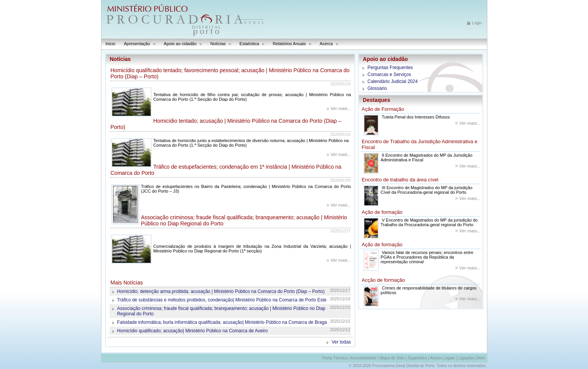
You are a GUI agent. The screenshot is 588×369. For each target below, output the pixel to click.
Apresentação (138, 44)
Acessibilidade (363, 358)
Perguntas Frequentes (390, 68)
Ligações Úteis (472, 358)
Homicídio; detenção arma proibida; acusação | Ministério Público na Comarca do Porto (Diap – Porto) (221, 291)
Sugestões (418, 358)
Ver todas (341, 342)
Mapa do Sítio (392, 358)
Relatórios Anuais (291, 44)
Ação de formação (382, 212)
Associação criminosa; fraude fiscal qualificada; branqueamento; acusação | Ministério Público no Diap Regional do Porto (221, 311)
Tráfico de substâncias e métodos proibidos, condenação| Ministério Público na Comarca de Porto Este (222, 300)
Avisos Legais (442, 358)
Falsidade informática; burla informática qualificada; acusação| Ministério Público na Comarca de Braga (222, 322)
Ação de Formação (383, 109)
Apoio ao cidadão (181, 44)
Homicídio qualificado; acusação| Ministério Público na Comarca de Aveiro (193, 331)
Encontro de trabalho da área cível (400, 180)
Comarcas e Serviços (389, 74)
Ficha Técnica (335, 358)
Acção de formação (383, 280)
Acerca (327, 44)
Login (477, 23)
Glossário (377, 88)
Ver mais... (341, 108)
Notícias (219, 44)
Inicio (111, 44)
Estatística (250, 44)
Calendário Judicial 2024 (393, 81)
